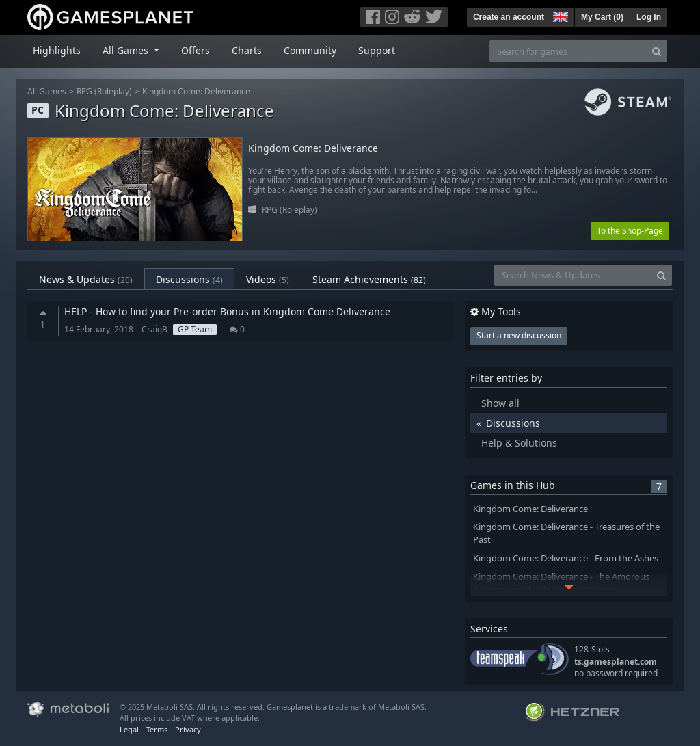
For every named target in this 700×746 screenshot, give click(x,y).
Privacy (188, 729)
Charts (247, 50)
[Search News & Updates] (573, 275)
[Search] (657, 51)
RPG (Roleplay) (104, 91)
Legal (129, 729)
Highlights (57, 50)
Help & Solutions (519, 443)
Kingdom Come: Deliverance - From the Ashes (566, 558)
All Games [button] (127, 50)
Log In (649, 17)
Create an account (509, 17)
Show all (500, 403)
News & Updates (86, 279)
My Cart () (602, 17)
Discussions (189, 279)
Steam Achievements (369, 279)
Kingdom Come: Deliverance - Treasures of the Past (566, 533)
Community (310, 50)
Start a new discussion (519, 335)
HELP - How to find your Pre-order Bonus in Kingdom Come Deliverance (227, 311)
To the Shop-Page (630, 231)
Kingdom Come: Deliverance (196, 91)
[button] (559, 15)
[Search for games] (568, 51)
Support (377, 50)
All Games (47, 91)
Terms (157, 729)
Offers (196, 50)
